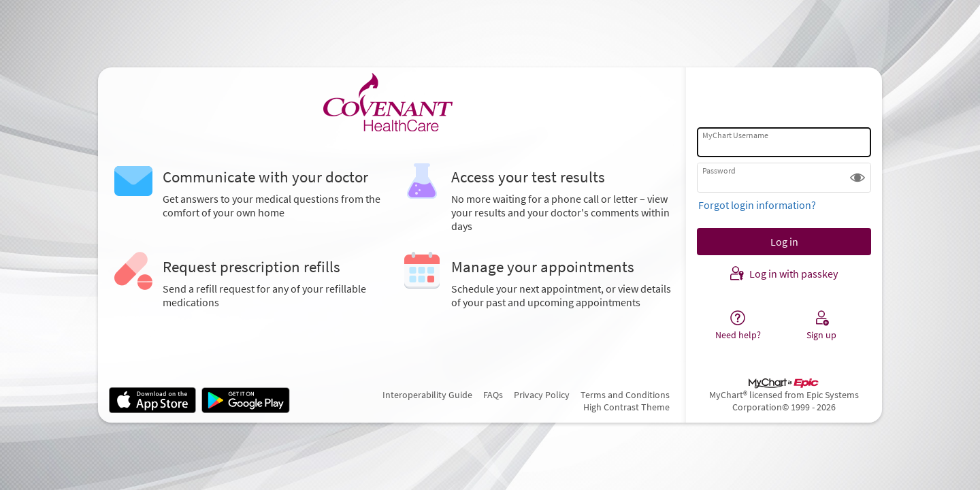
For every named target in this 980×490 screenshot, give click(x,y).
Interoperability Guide (427, 395)
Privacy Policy (542, 395)
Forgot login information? (757, 205)
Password (719, 170)
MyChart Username (735, 135)
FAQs (493, 395)
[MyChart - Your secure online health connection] (392, 102)
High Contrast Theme (626, 407)
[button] (857, 178)
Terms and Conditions (625, 395)
